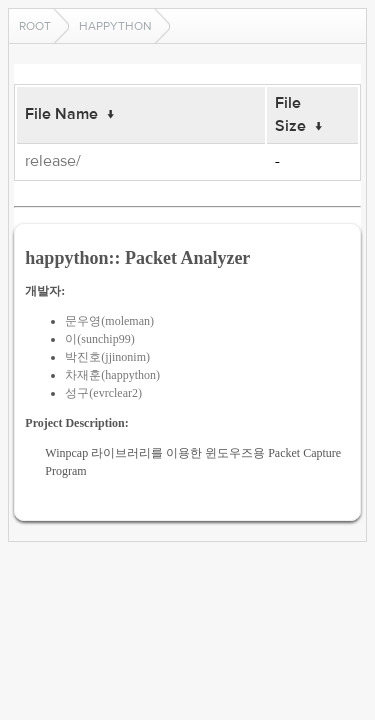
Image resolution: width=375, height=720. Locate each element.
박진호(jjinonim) (107, 357)
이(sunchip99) (99, 339)
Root (35, 26)
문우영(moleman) (109, 321)
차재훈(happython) (112, 375)
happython (115, 26)
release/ (53, 161)
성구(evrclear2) (103, 393)
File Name (61, 114)
